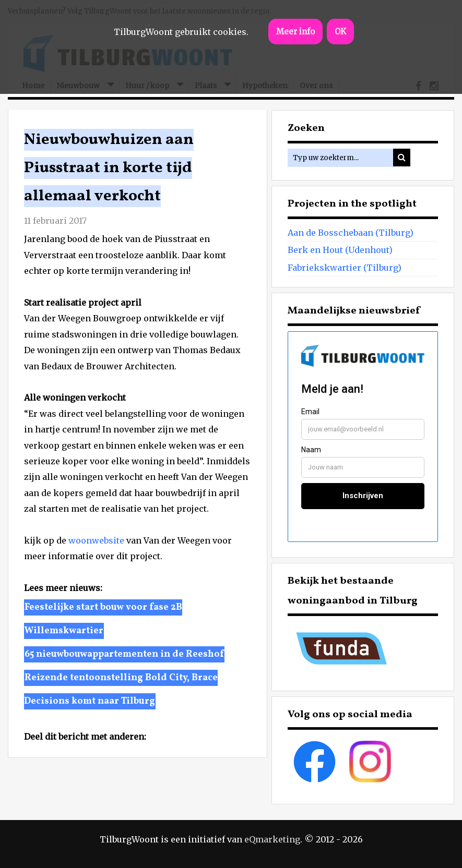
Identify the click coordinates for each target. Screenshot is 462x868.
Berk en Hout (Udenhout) (340, 250)
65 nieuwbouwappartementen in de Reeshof (124, 654)
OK (340, 32)
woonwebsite (96, 540)
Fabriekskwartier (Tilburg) (345, 268)
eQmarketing (272, 839)
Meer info (295, 32)
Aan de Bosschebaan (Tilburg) (351, 233)
